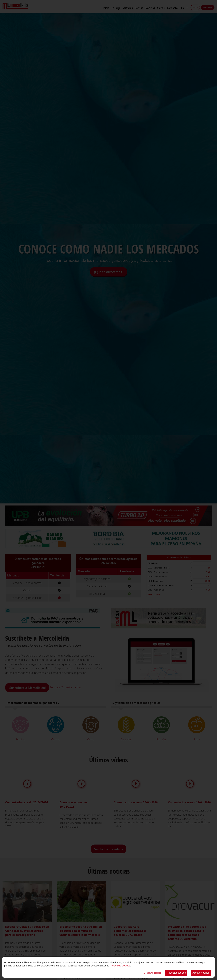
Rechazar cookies (176, 973)
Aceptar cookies (201, 973)
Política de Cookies (120, 966)
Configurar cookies (152, 973)
